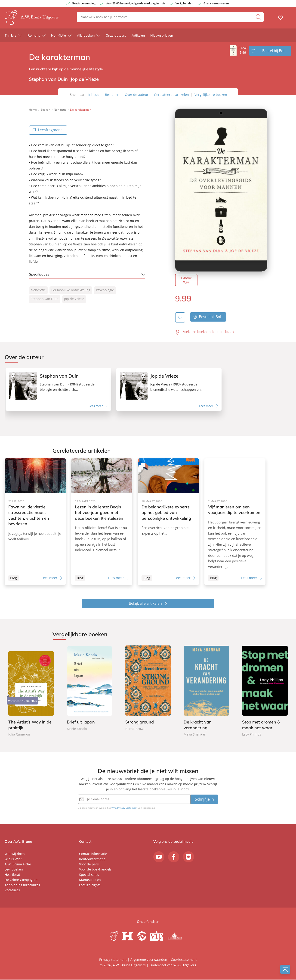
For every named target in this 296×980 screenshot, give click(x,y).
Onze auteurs (116, 37)
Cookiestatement (184, 960)
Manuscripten (90, 880)
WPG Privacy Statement (124, 808)
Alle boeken (86, 37)
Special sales (89, 875)
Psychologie (105, 290)
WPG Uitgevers (185, 966)
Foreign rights (90, 885)
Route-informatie (92, 859)
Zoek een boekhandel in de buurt (208, 332)
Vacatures (12, 891)
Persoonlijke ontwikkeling (71, 290)
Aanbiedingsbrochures (22, 885)
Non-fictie (59, 37)
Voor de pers (89, 865)
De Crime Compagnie (21, 880)
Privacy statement (113, 960)
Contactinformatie (93, 854)
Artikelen (138, 37)
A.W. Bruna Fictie (18, 865)
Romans (34, 37)
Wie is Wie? (13, 859)
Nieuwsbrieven (162, 37)
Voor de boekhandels (95, 870)
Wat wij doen (15, 854)
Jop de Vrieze (74, 299)
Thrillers (11, 37)
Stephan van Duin (45, 299)
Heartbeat (12, 875)
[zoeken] (259, 18)
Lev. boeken (14, 870)
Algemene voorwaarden (149, 960)
